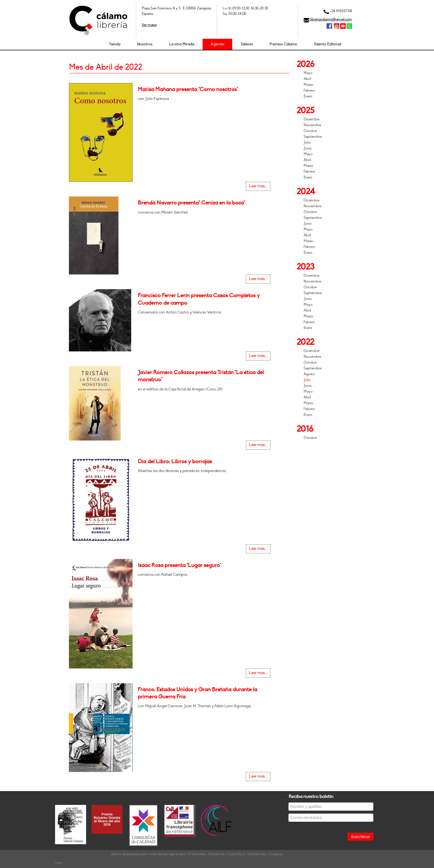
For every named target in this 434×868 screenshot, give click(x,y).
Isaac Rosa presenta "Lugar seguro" (179, 565)
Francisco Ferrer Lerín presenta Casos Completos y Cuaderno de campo (199, 299)
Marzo (308, 85)
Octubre (310, 131)
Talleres (247, 44)
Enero (308, 96)
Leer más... (258, 186)
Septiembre (313, 137)
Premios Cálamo (283, 44)
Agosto (309, 374)
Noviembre (312, 125)
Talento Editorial (328, 44)
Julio (307, 142)
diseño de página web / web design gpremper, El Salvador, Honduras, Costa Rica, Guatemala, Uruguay (197, 854)
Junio (308, 148)
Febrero (309, 90)
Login (59, 863)
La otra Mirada (182, 44)
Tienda (115, 44)
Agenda (217, 44)
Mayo (308, 73)
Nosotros (145, 44)
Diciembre (312, 119)
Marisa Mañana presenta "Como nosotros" (188, 89)
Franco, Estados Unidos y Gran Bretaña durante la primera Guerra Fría (197, 693)
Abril (307, 79)
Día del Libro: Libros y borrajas (175, 462)
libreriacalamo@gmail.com (331, 19)
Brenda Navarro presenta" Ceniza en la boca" (191, 203)
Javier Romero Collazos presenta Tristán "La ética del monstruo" (201, 376)
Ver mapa (149, 25)
